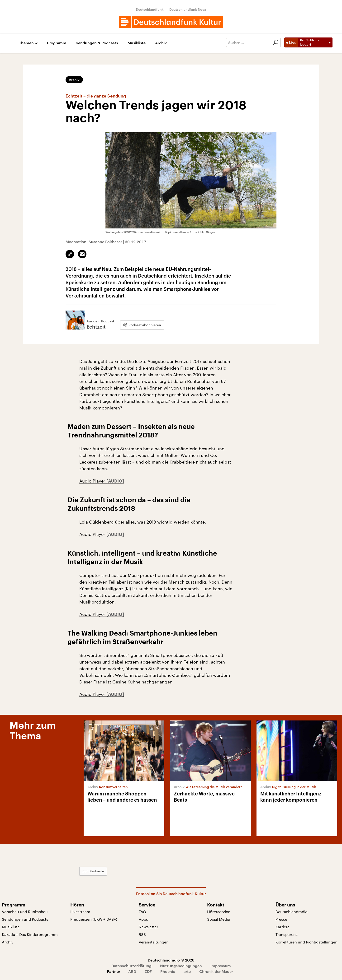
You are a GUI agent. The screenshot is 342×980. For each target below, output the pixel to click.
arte (187, 971)
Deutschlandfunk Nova (188, 9)
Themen (26, 43)
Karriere (283, 927)
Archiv (161, 43)
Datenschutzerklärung (131, 966)
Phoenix (168, 971)
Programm (57, 43)
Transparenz (287, 934)
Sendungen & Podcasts (97, 43)
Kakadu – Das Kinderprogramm (30, 934)
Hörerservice (219, 912)
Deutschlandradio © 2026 (171, 960)
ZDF (148, 971)
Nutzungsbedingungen (181, 966)
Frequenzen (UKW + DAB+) (94, 919)
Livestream (80, 912)
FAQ (142, 912)
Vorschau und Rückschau (25, 912)
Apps (143, 919)
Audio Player (93, 481)
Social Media (218, 919)
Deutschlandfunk (150, 9)
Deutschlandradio (292, 912)
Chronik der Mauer (216, 971)
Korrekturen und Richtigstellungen (306, 942)
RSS (142, 934)
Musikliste (137, 43)
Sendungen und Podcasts (25, 919)
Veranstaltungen (154, 942)
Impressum (221, 966)
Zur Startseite (93, 871)
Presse (281, 919)
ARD (132, 971)
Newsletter (148, 927)
